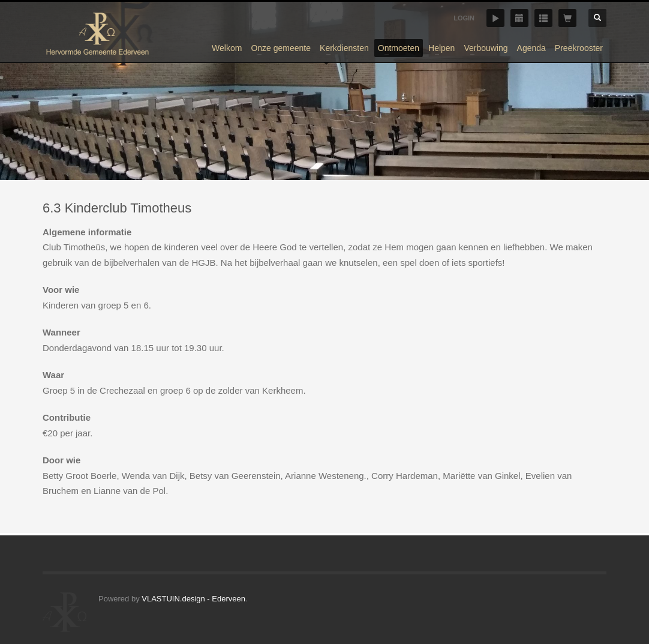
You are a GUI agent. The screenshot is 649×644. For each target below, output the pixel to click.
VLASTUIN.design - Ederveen (193, 599)
